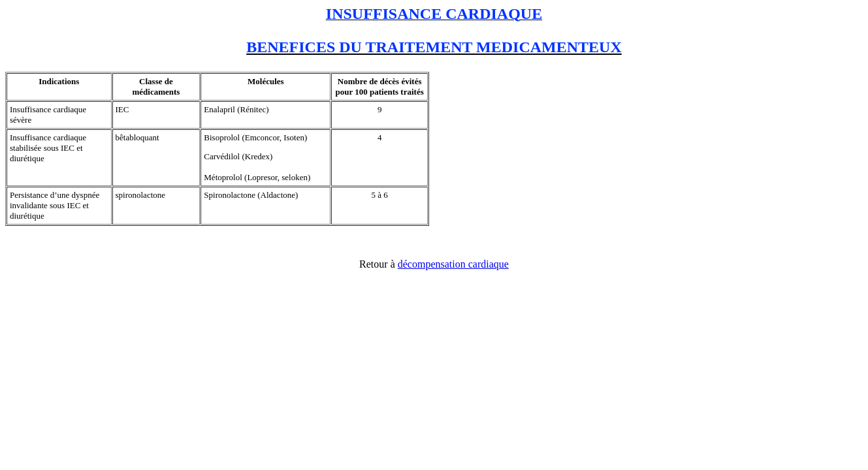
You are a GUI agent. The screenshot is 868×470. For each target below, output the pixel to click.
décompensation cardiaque (453, 264)
